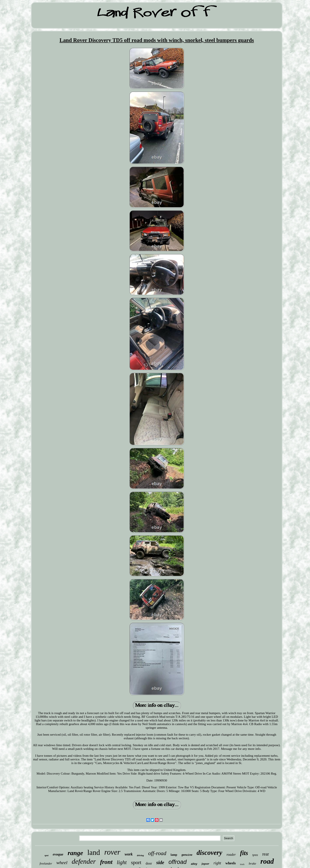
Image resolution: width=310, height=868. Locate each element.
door (149, 863)
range (75, 853)
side (160, 863)
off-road (157, 853)
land (94, 852)
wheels (231, 863)
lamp (174, 855)
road (267, 861)
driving (140, 855)
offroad (178, 862)
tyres (255, 855)
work (129, 854)
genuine (187, 855)
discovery (209, 853)
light (122, 862)
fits (244, 853)
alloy (194, 864)
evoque (58, 854)
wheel (62, 863)
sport (136, 862)
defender (84, 861)
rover (112, 852)
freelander (46, 864)
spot (46, 855)
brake (253, 863)
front (106, 862)
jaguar (205, 864)
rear (266, 854)
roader (231, 855)
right (217, 863)
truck (242, 864)
